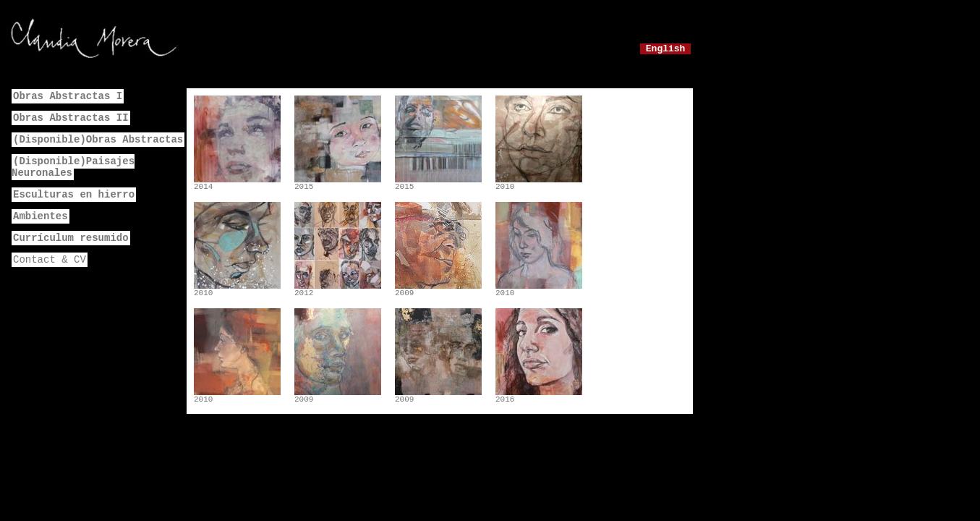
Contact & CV (50, 260)
